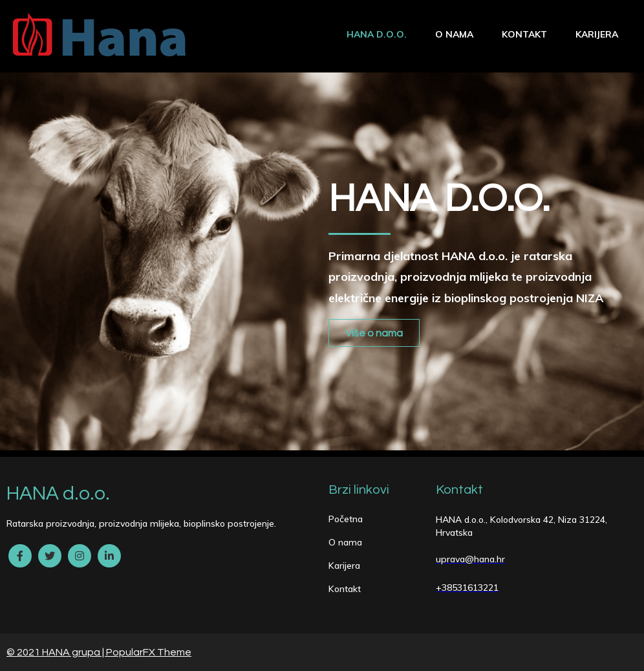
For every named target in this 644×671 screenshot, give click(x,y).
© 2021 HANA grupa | (56, 652)
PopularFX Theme (149, 652)
